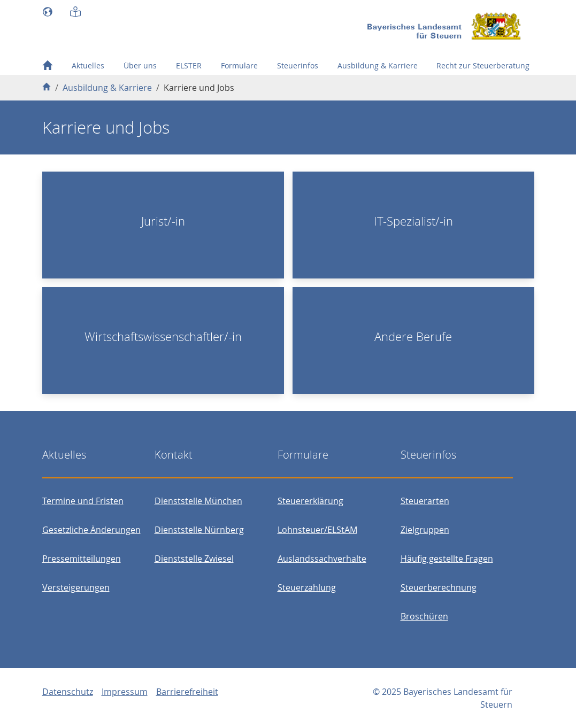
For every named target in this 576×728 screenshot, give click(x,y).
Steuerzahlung (307, 587)
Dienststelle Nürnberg (199, 530)
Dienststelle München (198, 501)
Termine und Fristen (83, 501)
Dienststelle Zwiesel (194, 559)
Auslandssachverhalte (322, 559)
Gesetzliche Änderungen (91, 530)
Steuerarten (425, 501)
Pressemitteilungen (82, 559)
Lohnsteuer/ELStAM (317, 530)
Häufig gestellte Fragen (447, 559)
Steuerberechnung (439, 587)
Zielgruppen (425, 530)
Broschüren (424, 616)
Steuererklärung (310, 501)
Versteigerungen (76, 587)
